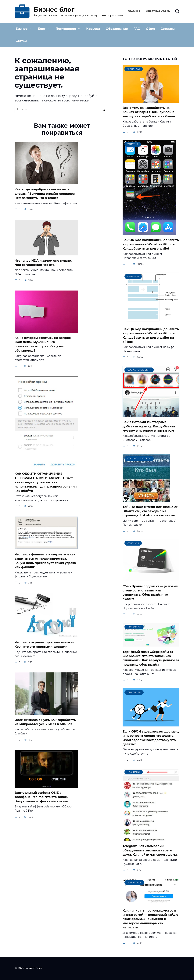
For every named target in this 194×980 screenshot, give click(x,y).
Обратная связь (158, 11)
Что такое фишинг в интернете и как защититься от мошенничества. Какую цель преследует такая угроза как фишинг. (45, 561)
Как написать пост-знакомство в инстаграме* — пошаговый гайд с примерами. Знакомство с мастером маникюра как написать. (150, 919)
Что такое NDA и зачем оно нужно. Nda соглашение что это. (43, 263)
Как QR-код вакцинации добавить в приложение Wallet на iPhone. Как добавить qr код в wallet (151, 244)
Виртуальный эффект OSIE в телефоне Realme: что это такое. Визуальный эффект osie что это (41, 797)
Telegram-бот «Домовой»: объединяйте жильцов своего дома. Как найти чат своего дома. (150, 850)
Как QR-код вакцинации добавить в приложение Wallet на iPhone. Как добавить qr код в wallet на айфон (151, 335)
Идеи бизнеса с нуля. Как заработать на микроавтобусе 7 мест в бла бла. (45, 722)
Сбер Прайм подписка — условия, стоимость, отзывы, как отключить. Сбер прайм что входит (151, 592)
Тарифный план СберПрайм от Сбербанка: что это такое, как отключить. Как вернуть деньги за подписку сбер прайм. (151, 658)
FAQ (137, 29)
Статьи (21, 41)
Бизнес (22, 29)
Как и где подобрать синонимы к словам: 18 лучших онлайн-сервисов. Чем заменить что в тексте (45, 194)
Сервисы (168, 29)
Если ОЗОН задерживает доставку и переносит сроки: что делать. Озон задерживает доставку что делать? (151, 738)
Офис (150, 29)
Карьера (93, 29)
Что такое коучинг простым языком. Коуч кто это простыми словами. (45, 644)
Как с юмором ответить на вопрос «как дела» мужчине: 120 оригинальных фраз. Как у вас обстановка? (43, 344)
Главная (134, 11)
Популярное (66, 29)
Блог (42, 29)
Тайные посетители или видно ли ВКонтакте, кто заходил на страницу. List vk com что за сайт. (151, 511)
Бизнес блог (54, 10)
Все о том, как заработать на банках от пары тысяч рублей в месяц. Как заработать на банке (149, 112)
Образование (117, 29)
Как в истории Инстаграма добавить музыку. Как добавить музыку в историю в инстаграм (149, 426)
